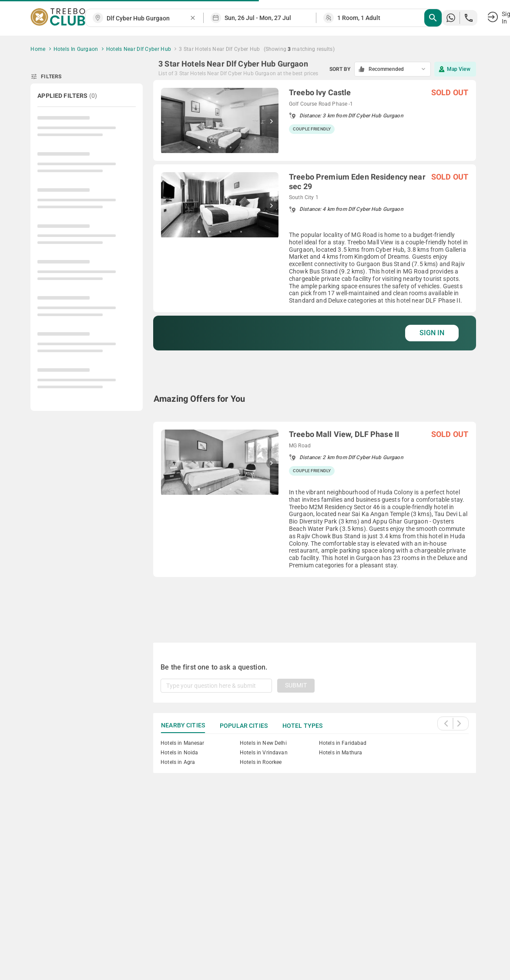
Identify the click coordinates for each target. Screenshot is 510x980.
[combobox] (148, 18)
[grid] (315, 351)
